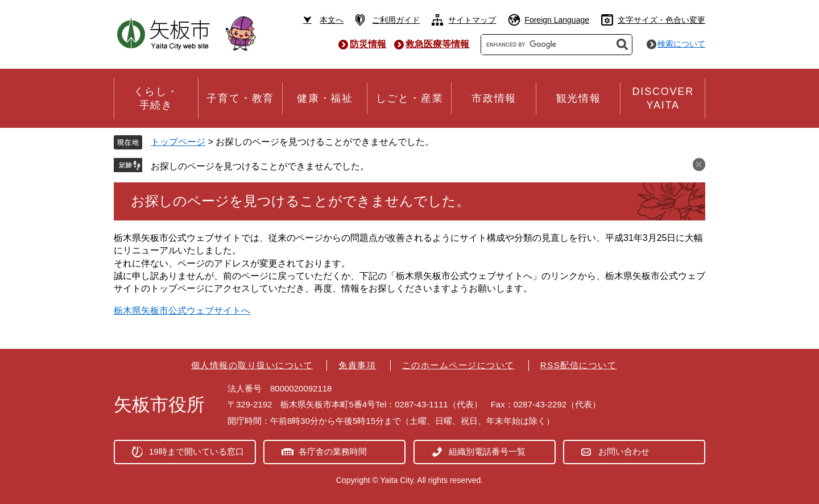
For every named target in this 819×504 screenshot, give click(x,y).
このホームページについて (458, 365)
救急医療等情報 (437, 44)
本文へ (332, 20)
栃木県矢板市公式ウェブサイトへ (182, 311)
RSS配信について (578, 365)
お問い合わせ (624, 451)
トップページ (178, 142)
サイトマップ (472, 20)
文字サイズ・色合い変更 (661, 20)
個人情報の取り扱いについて (252, 365)
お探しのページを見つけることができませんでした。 (260, 166)
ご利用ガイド (396, 20)
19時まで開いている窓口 (197, 451)
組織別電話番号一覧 (487, 451)
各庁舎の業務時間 (333, 451)
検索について (681, 44)
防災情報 (368, 44)
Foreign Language (557, 20)
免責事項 (357, 365)
